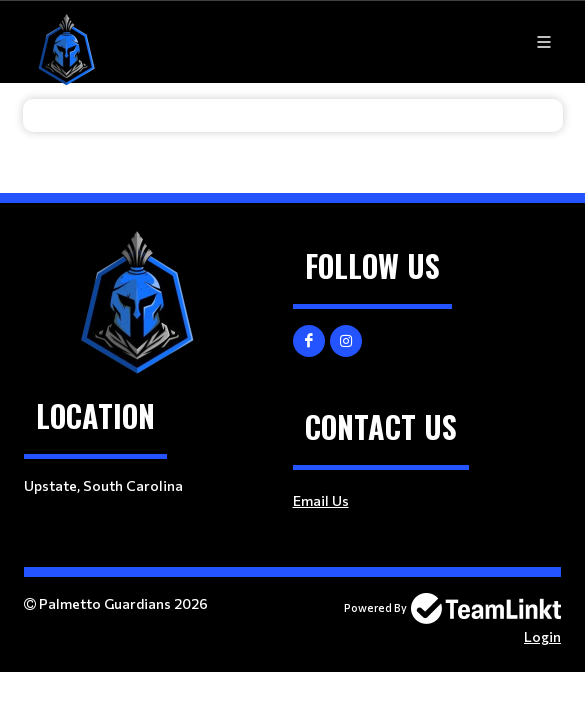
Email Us (321, 500)
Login (542, 636)
